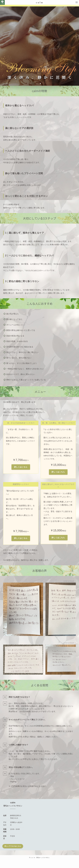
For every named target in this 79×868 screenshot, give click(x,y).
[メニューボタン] (77, 2)
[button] (39, 83)
